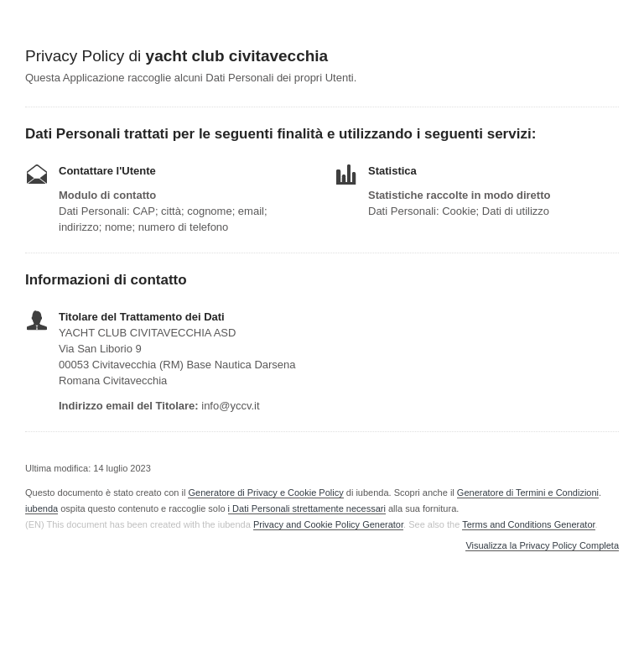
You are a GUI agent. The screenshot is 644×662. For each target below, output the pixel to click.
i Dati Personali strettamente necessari (307, 508)
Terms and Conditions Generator (528, 524)
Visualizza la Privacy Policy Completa (542, 546)
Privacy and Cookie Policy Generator (328, 524)
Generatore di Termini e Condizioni (528, 493)
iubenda (42, 508)
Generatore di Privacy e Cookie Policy (265, 493)
